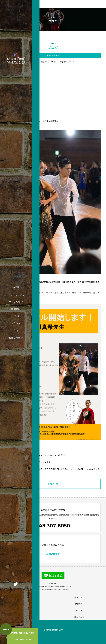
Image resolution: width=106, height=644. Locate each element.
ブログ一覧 (53, 484)
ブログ (16, 330)
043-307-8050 (53, 526)
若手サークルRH (67, 62)
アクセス (16, 323)
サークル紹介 (16, 302)
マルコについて (16, 295)
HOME (16, 287)
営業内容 (16, 309)
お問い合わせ (16, 338)
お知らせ (43, 62)
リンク (16, 316)
